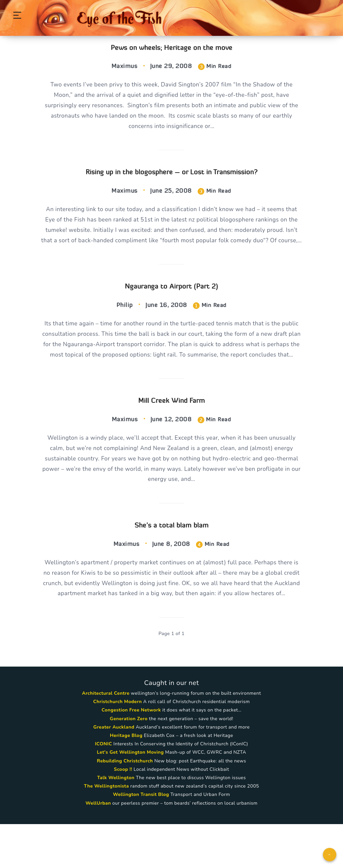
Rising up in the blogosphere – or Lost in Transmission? (172, 174)
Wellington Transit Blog (141, 839)
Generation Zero (129, 763)
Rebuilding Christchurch (125, 805)
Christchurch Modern (117, 746)
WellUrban (98, 847)
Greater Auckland (114, 771)
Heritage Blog (126, 780)
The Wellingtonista (107, 830)
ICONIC (103, 788)
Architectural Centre (106, 737)
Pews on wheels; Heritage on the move (172, 47)
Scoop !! (123, 813)
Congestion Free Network (131, 754)
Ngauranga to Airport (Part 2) (171, 301)
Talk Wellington (116, 822)
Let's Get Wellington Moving (130, 796)
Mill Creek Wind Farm (172, 429)
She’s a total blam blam (172, 556)
